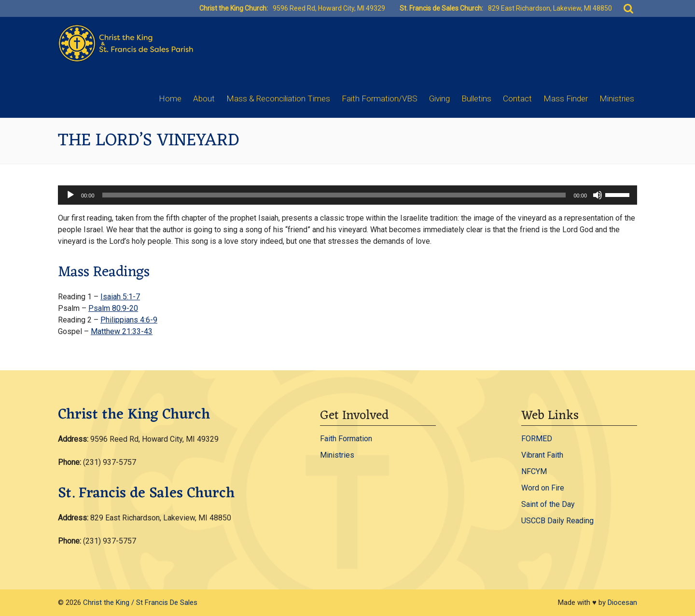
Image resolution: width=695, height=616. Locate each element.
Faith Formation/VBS (380, 98)
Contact (517, 98)
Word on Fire (543, 488)
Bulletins (476, 98)
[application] (347, 195)
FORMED (537, 439)
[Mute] (598, 195)
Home (170, 98)
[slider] (334, 195)
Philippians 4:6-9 (129, 320)
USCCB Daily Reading (557, 521)
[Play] (70, 195)
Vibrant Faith (542, 455)
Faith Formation (346, 439)
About (204, 98)
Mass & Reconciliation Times (278, 98)
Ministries (617, 98)
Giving (439, 98)
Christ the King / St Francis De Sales (140, 602)
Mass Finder (566, 98)
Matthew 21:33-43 (122, 331)
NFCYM (534, 471)
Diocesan (622, 602)
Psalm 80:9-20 (113, 308)
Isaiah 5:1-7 (120, 297)
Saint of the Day (548, 504)
